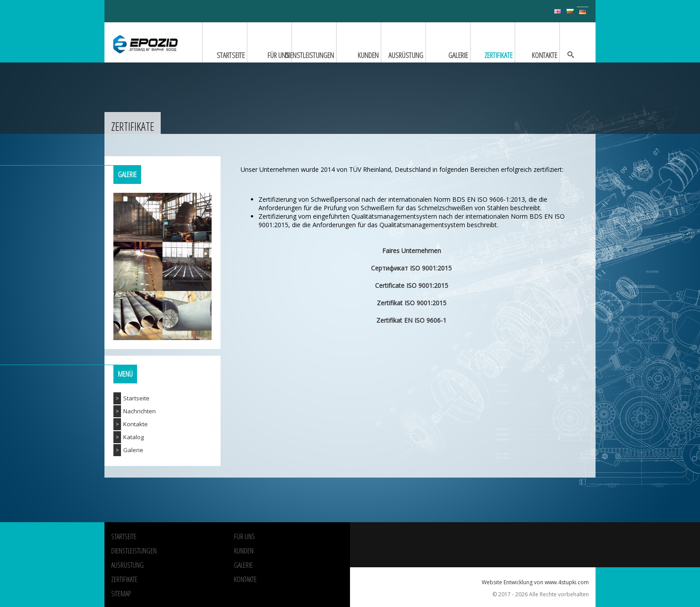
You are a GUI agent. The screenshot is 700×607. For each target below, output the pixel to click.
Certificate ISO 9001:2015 (412, 285)
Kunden (244, 551)
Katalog (133, 437)
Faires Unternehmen (412, 251)
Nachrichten (140, 411)
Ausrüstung (127, 565)
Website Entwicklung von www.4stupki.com (535, 582)
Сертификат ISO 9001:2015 (411, 268)
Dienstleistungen (134, 551)
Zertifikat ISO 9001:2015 (412, 303)
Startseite (136, 398)
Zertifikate (124, 579)
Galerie (133, 450)
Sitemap (121, 594)
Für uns (244, 536)
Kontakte (135, 424)
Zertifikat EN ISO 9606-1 (411, 320)
